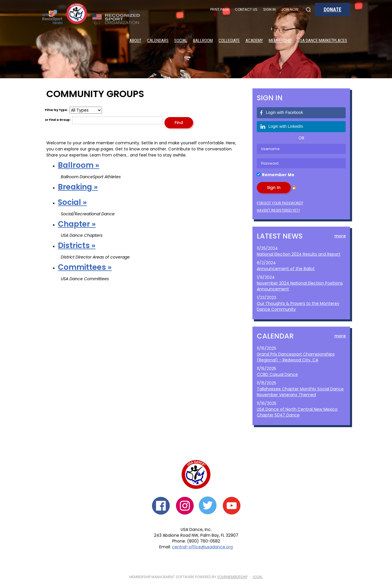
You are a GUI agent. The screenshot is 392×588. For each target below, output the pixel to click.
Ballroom (203, 41)
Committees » (85, 267)
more (340, 236)
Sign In (269, 9)
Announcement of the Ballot (286, 269)
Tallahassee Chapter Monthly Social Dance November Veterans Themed (300, 392)
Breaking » (78, 187)
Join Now (290, 9)
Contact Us (246, 9)
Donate (333, 9)
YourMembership (232, 577)
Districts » (77, 245)
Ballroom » (79, 165)
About (135, 41)
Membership (280, 41)
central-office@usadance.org (202, 547)
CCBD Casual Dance (277, 374)
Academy (254, 41)
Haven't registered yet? (279, 210)
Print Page (220, 9)
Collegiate (229, 41)
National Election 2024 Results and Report (299, 254)
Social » (72, 202)
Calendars (158, 41)
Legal (258, 577)
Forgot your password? (280, 203)
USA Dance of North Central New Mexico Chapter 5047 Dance (297, 412)
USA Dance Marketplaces (322, 41)
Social (181, 41)
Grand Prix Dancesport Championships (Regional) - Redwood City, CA (296, 357)
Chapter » (77, 224)
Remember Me (278, 175)
